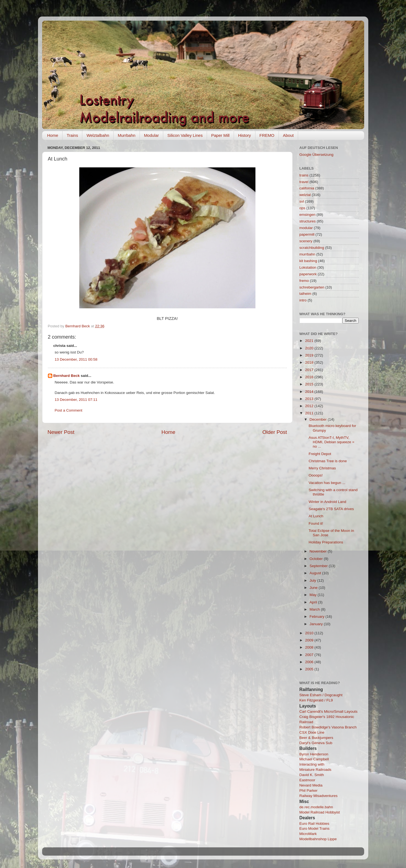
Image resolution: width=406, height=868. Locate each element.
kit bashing (308, 261)
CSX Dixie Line (312, 732)
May (314, 595)
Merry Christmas (322, 468)
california (307, 188)
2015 (310, 384)
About (288, 135)
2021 (310, 341)
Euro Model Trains (315, 828)
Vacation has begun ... (327, 483)
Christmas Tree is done (328, 461)
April (314, 602)
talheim (306, 294)
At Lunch (316, 516)
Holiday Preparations (326, 542)
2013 (310, 399)
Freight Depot (320, 454)
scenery (306, 241)
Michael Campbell (314, 759)
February (318, 617)
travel (304, 182)
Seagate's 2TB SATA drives (331, 509)
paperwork (308, 274)
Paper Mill (220, 135)
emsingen (308, 215)
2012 (310, 406)
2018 (310, 362)
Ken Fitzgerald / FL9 (316, 700)
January (317, 624)
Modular (151, 135)
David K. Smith (312, 775)
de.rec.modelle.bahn (316, 807)
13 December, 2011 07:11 (76, 400)
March (315, 609)
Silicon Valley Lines (185, 135)
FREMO (267, 135)
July (314, 580)
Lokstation (308, 267)
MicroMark (308, 834)
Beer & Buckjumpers (316, 738)
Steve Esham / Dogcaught (321, 695)
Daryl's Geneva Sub (316, 743)
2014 (310, 392)
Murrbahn (127, 135)
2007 (310, 655)
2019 (310, 355)
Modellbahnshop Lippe (318, 839)
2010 (310, 633)
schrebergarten (312, 287)
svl (302, 201)
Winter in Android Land (327, 502)
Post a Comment (69, 410)
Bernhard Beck (67, 376)
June (314, 588)
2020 (310, 348)
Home (53, 135)
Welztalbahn (98, 135)
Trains (72, 135)
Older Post (275, 432)
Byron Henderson (314, 754)
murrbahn (307, 254)
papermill (307, 234)
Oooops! (316, 475)
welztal (305, 195)
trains (304, 175)
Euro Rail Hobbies (314, 824)
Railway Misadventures (319, 796)
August (316, 573)
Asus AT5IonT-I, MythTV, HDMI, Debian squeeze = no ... (331, 442)
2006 (310, 662)
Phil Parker (309, 791)
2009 (310, 640)
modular (306, 228)
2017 (310, 370)
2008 (310, 647)
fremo (304, 281)
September (319, 566)
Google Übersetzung (317, 155)
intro (303, 300)
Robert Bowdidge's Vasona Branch (328, 727)
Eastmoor (307, 780)
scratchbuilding (312, 248)
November (319, 551)
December (319, 419)
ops (303, 208)
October (317, 559)
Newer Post (61, 432)
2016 (310, 377)
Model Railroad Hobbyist (320, 812)
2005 (310, 669)
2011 (310, 413)
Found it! (316, 523)
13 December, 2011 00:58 (76, 359)
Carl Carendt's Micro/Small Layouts (329, 711)
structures (308, 221)
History (245, 135)
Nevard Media (311, 785)
